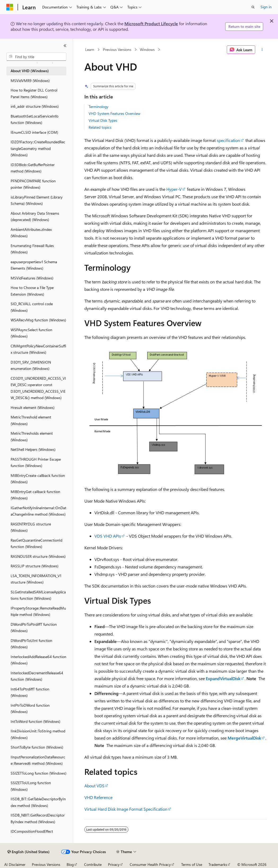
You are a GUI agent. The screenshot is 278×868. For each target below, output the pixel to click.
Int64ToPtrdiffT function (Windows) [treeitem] (30, 692)
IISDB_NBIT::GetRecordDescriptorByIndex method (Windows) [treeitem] (38, 818)
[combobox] (36, 57)
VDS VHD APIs (108, 536)
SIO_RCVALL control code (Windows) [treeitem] (32, 307)
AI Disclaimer (15, 864)
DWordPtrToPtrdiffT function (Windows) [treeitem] (34, 628)
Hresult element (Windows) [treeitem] (32, 407)
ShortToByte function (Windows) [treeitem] (37, 747)
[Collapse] (65, 46)
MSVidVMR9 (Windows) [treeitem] (30, 81)
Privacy (114, 864)
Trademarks (218, 864)
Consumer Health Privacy (150, 864)
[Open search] (253, 7)
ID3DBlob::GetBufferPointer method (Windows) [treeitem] (33, 168)
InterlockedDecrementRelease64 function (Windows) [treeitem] (37, 676)
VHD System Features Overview (114, 113)
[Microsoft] (10, 7)
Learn (90, 49)
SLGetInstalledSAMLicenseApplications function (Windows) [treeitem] (38, 595)
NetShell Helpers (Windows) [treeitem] (33, 449)
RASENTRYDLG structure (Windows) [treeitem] (31, 527)
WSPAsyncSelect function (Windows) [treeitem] (31, 333)
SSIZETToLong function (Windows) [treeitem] (38, 773)
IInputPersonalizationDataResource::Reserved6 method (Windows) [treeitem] (38, 760)
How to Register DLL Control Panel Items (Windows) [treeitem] (34, 93)
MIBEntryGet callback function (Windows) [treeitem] (35, 495)
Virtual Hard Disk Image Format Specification (126, 809)
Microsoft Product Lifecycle (151, 23)
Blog (70, 864)
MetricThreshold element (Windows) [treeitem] (31, 420)
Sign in (266, 7)
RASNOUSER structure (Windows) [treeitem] (38, 556)
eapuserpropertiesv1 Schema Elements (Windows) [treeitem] (34, 265)
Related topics (100, 127)
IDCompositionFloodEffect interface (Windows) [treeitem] (32, 835)
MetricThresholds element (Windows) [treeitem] (32, 437)
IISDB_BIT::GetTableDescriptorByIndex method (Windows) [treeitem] (38, 802)
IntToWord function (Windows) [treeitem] (35, 721)
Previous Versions (117, 49)
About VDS (94, 786)
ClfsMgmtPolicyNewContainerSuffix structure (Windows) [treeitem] (38, 349)
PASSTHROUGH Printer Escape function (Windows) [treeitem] (36, 463)
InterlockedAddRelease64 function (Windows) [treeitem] (38, 660)
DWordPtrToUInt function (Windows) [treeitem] (31, 644)
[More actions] (262, 50)
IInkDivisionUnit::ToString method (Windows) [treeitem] (38, 734)
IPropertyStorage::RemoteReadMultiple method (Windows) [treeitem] (38, 611)
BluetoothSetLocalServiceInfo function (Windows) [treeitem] (34, 119)
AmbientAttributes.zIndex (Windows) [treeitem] (31, 233)
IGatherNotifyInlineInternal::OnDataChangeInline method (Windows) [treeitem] (38, 511)
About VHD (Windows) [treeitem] (30, 71)
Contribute (93, 864)
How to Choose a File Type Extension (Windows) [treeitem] (32, 291)
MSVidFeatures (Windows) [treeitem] (32, 278)
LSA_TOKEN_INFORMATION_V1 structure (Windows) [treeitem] (36, 579)
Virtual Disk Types (103, 120)
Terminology (99, 107)
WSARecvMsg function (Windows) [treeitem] (38, 320)
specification (228, 140)
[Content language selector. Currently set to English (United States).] (29, 852)
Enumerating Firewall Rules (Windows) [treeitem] (32, 249)
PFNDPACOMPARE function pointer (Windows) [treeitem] (33, 184)
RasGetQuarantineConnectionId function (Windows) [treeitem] (36, 543)
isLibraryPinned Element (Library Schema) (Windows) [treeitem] (37, 200)
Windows (147, 49)
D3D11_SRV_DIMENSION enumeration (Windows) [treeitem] (31, 365)
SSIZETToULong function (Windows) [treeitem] (31, 786)
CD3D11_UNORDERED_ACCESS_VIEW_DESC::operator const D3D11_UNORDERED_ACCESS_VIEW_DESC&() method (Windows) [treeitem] (38, 388)
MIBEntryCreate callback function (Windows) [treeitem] (38, 479)
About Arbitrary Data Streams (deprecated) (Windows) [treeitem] (35, 217)
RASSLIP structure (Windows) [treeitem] (34, 566)
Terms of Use (192, 864)
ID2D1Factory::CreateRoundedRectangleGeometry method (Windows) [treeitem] (38, 148)
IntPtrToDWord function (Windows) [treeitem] (30, 709)
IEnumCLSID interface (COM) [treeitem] (34, 132)
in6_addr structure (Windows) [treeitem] (35, 106)
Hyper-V (174, 189)
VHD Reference (98, 797)
